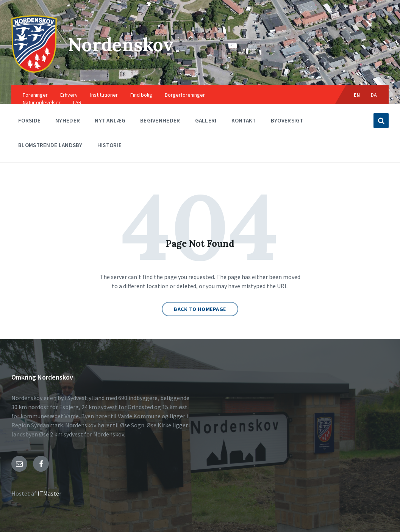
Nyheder (68, 120)
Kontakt (244, 120)
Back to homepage (200, 309)
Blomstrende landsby (50, 145)
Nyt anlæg (110, 120)
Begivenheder (160, 120)
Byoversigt (287, 120)
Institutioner (104, 95)
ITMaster (49, 493)
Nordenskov (121, 45)
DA (374, 95)
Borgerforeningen (185, 95)
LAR (77, 102)
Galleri (206, 120)
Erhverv (69, 95)
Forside (29, 120)
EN (357, 95)
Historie (109, 145)
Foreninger (35, 95)
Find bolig (141, 95)
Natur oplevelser (42, 102)
